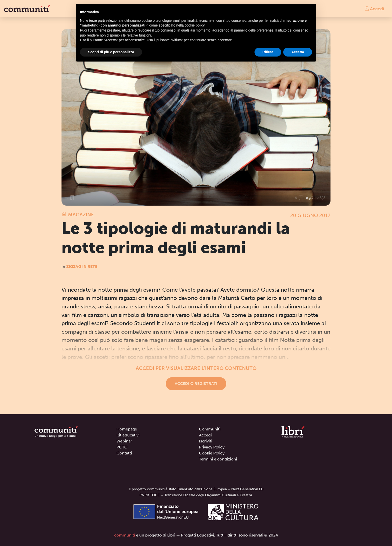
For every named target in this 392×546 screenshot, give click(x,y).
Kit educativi (128, 435)
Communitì (210, 429)
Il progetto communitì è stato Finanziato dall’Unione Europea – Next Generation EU (196, 489)
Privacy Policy (212, 447)
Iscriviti (206, 441)
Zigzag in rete (82, 266)
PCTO (122, 447)
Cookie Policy (212, 453)
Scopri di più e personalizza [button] (111, 52)
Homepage (127, 429)
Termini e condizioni (218, 459)
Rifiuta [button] (268, 52)
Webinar (124, 441)
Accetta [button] (298, 52)
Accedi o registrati (196, 384)
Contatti (124, 453)
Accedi (374, 9)
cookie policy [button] (195, 25)
